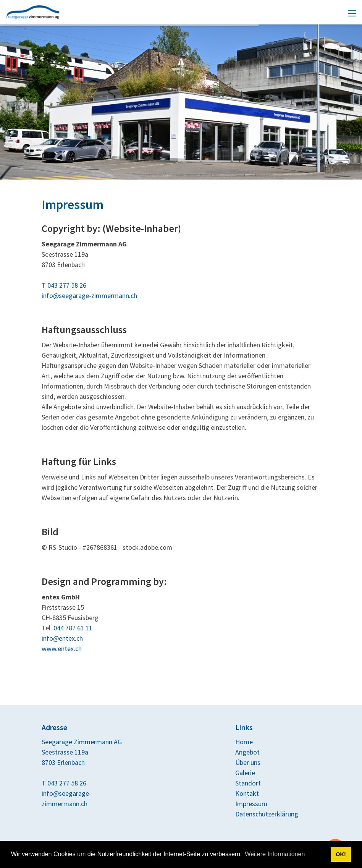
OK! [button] (341, 854)
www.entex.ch (62, 649)
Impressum (251, 804)
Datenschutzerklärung (267, 814)
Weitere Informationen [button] (275, 854)
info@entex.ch (62, 638)
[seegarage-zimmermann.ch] (33, 11)
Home (244, 742)
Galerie (245, 773)
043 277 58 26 (67, 285)
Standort (248, 783)
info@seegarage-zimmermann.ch (89, 296)
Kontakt (247, 793)
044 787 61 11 (73, 628)
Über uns (248, 762)
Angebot (247, 752)
